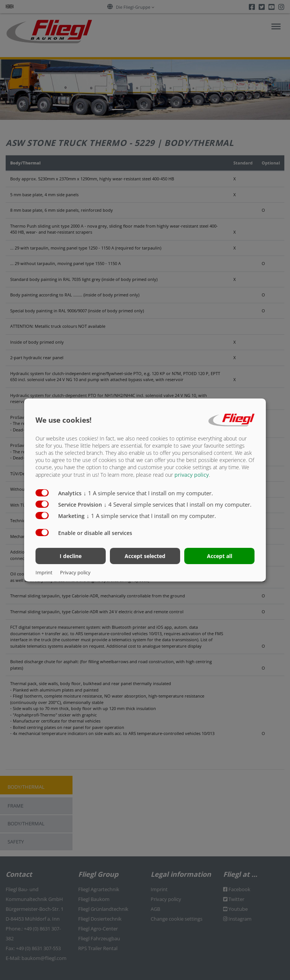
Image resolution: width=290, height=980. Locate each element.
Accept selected (145, 556)
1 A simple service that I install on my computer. (148, 493)
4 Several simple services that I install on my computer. (178, 504)
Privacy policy (75, 572)
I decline (71, 556)
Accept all (220, 556)
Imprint (44, 572)
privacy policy (192, 474)
